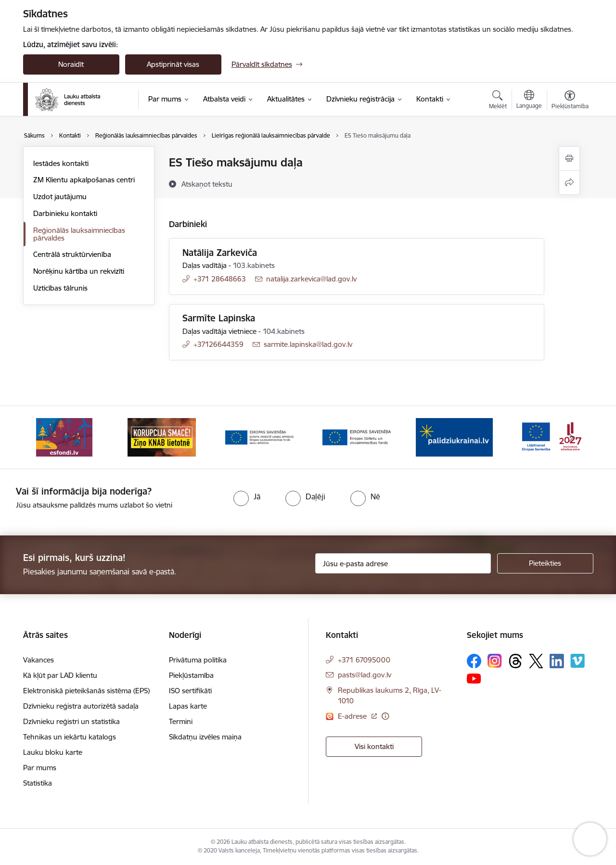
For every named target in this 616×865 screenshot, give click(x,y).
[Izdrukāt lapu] (569, 159)
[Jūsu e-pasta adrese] (403, 563)
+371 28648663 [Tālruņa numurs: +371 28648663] (220, 279)
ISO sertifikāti (190, 691)
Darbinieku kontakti (65, 213)
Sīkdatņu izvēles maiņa (205, 737)
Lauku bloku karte (53, 752)
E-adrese (353, 716)
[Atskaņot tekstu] (207, 184)
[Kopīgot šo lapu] (569, 183)
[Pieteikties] (545, 563)
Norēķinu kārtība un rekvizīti (79, 271)
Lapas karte (188, 706)
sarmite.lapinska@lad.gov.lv (308, 344)
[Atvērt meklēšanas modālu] (498, 101)
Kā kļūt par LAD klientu (60, 675)
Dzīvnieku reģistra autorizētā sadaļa (81, 706)
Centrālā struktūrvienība (72, 254)
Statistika (38, 783)
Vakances (38, 660)
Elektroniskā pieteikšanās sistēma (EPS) (86, 691)
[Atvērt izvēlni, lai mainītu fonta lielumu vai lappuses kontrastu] (570, 101)
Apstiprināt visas (173, 64)
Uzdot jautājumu (60, 197)
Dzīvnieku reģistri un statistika (71, 721)
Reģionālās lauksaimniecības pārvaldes (79, 234)
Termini (181, 721)
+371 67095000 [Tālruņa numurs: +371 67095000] (364, 660)
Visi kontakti (374, 746)
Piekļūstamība (191, 675)
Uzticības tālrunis (60, 288)
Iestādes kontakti (61, 163)
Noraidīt (71, 64)
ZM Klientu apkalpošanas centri (84, 180)
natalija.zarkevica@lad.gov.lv (311, 279)
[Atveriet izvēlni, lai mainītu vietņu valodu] (529, 101)
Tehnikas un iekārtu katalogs (70, 737)
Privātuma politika (198, 660)
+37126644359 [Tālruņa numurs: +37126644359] (218, 344)
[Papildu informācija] (385, 716)
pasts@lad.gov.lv (365, 675)
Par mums (40, 768)
